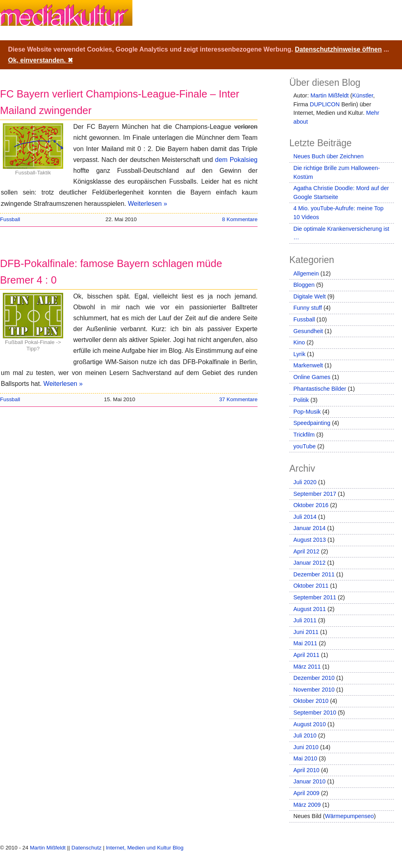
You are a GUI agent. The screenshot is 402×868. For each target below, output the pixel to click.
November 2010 (314, 690)
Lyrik (299, 354)
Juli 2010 (305, 735)
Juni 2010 (306, 747)
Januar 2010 (309, 781)
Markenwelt (308, 365)
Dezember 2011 (314, 574)
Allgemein (306, 273)
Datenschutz (86, 848)
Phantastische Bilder (320, 389)
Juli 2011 (305, 620)
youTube (304, 446)
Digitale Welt (310, 296)
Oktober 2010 (311, 701)
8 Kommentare (240, 219)
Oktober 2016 (311, 505)
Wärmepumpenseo (349, 816)
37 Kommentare (238, 399)
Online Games (312, 377)
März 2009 (307, 805)
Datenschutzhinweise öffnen (338, 49)
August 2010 (310, 724)
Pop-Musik (307, 412)
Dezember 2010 (314, 678)
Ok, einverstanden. (40, 60)
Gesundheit (308, 331)
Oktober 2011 (311, 586)
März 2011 (307, 667)
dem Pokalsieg (236, 160)
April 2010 (306, 770)
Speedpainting (312, 423)
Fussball (10, 219)
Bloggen (304, 285)
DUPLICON (325, 104)
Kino (299, 342)
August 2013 (310, 540)
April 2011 (306, 655)
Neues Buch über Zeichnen (328, 156)
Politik (301, 400)
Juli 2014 (305, 517)
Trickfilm (304, 435)
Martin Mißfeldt (329, 95)
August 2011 (310, 609)
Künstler (363, 95)
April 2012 (306, 551)
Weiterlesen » (148, 204)
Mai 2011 (305, 643)
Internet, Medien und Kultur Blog (145, 848)
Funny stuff (308, 308)
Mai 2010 (305, 758)
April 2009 (306, 793)
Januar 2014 (309, 528)
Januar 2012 (309, 563)
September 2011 (315, 597)
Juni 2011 (306, 632)
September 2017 (315, 494)
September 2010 (315, 713)
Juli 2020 (305, 482)
